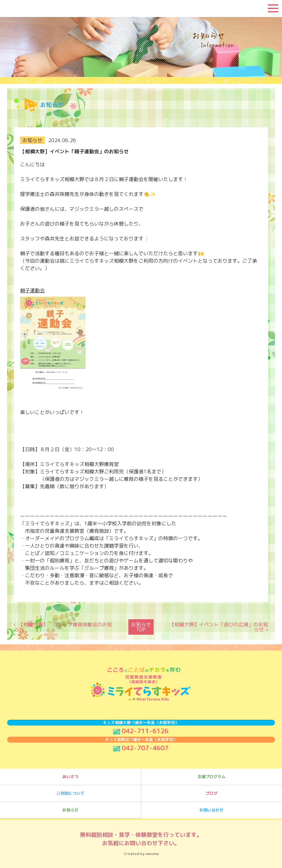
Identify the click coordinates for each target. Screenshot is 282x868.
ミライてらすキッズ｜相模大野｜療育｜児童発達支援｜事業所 (42, 8)
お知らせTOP (141, 626)
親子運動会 (32, 290)
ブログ (211, 791)
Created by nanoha (141, 851)
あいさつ (70, 774)
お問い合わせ (211, 808)
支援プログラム (211, 774)
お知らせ (70, 808)
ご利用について (70, 791)
